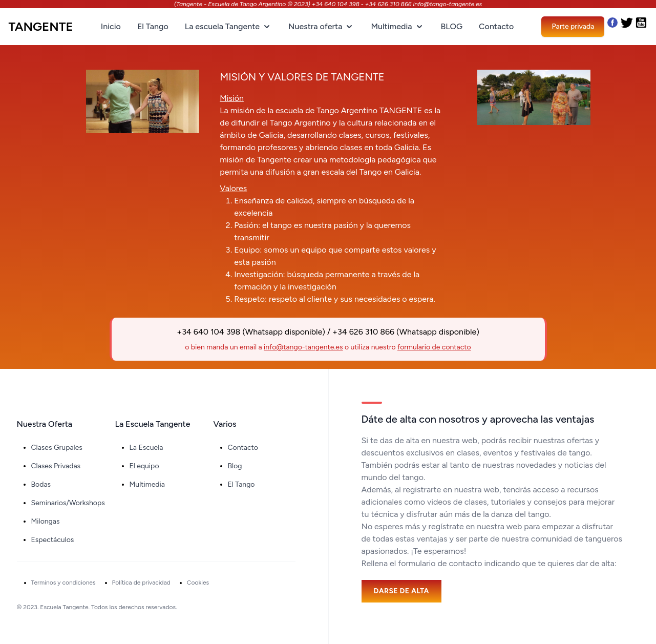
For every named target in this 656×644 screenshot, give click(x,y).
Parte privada (573, 26)
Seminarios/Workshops (68, 503)
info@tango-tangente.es (303, 347)
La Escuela (146, 448)
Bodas (41, 484)
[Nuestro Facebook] (612, 27)
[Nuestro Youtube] (641, 27)
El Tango (153, 26)
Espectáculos (53, 540)
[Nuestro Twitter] (628, 27)
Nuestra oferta (321, 27)
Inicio (111, 26)
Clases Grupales (57, 448)
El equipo (144, 466)
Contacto (496, 26)
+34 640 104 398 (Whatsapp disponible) (251, 332)
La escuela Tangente (228, 27)
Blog (235, 466)
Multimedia (397, 27)
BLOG (452, 26)
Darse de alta (401, 591)
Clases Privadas (56, 466)
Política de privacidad (141, 583)
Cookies (198, 583)
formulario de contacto (434, 347)
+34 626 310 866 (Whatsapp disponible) (406, 332)
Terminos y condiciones (64, 583)
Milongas (46, 521)
